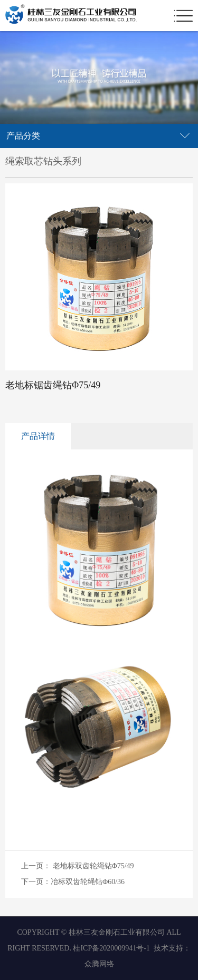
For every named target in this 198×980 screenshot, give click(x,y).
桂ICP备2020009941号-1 (111, 948)
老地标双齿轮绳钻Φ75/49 (93, 866)
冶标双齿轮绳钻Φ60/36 (88, 882)
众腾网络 (99, 964)
